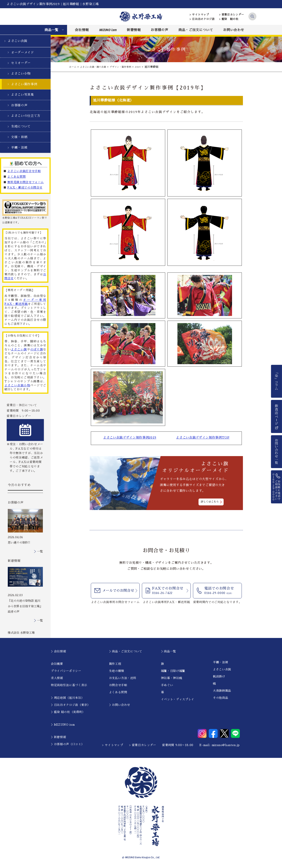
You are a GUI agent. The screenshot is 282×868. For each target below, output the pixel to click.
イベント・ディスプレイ (178, 699)
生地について (21, 126)
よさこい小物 (21, 73)
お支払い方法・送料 (123, 678)
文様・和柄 (19, 137)
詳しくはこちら (210, 502)
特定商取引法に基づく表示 (69, 685)
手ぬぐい (167, 685)
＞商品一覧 (169, 651)
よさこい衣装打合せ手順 (24, 171)
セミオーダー (21, 63)
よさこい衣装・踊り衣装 (97, 67)
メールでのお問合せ (118, 591)
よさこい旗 (19, 349)
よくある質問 (16, 177)
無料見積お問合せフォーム (26, 182)
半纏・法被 (19, 147)
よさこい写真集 (23, 95)
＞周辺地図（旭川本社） (68, 698)
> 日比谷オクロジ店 (202, 19)
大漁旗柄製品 (222, 691)
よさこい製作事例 (24, 84)
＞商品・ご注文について (126, 651)
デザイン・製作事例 (129, 67)
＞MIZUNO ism (63, 725)
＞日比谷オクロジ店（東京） (70, 705)
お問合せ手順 (118, 685)
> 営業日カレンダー (232, 15)
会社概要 (57, 664)
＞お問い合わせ (120, 705)
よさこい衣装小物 (17, 385)
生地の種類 (117, 671)
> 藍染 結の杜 (229, 19)
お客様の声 (159, 30)
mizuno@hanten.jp (226, 745)
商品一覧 (51, 30)
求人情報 (57, 678)
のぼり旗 (37, 349)
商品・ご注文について (196, 30)
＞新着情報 (58, 737)
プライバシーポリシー (66, 671)
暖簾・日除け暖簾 (173, 671)
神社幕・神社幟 (172, 678)
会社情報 (82, 30)
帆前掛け (219, 676)
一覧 (40, 551)
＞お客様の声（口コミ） (68, 744)
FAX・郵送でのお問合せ (25, 188)
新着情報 (134, 30)
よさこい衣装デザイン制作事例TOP (203, 438)
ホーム (73, 67)
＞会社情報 (58, 651)
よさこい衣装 (18, 41)
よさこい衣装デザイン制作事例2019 (130, 438)
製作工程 (115, 664)
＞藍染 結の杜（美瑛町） (68, 712)
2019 (148, 67)
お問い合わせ (234, 30)
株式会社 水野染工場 (21, 633)
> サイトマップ (199, 15)
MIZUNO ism (108, 30)
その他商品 (220, 698)
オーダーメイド (23, 52)
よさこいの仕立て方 (26, 116)
